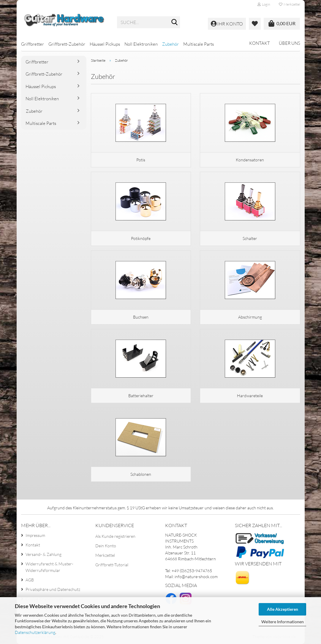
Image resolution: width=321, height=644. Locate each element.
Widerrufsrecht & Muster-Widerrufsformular (49, 567)
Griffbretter (33, 44)
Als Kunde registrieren (115, 536)
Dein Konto (106, 546)
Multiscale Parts (199, 44)
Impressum (35, 535)
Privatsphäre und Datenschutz (53, 589)
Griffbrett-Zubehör (67, 44)
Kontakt (260, 43)
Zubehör (170, 44)
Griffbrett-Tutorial (112, 565)
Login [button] (264, 4)
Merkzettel (290, 4)
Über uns (290, 43)
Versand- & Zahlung (44, 554)
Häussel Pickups (105, 44)
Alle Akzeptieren (283, 609)
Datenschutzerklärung (35, 632)
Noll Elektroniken (141, 44)
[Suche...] (174, 23)
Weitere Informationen (283, 622)
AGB (30, 580)
